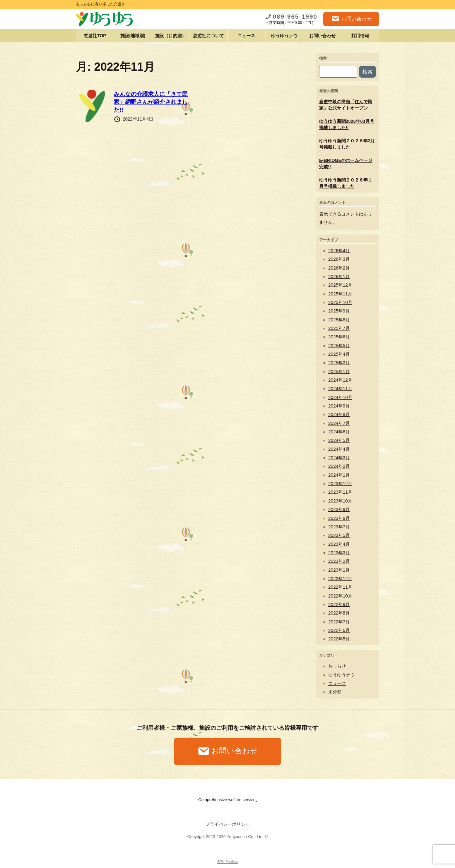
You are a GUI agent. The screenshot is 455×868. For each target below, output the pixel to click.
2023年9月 (339, 509)
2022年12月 (340, 579)
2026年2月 (339, 268)
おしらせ (337, 666)
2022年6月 (339, 630)
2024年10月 (340, 397)
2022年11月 (340, 587)
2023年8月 (339, 518)
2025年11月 (340, 294)
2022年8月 (339, 613)
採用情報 (360, 36)
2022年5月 (339, 639)
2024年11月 (340, 389)
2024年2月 (339, 466)
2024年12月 (340, 380)
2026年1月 (339, 276)
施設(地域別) (133, 36)
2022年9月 (339, 604)
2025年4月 (339, 354)
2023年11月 (340, 492)
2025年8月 (339, 320)
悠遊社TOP (95, 36)
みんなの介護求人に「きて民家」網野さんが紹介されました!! (151, 102)
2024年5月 (339, 440)
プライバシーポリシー (227, 824)
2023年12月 (340, 484)
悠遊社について (209, 36)
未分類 (335, 692)
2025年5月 (339, 346)
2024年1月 (339, 475)
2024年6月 (339, 432)
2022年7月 (339, 622)
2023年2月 (339, 561)
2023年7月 (339, 527)
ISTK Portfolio (227, 862)
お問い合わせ (351, 19)
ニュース (246, 36)
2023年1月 (339, 570)
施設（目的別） (171, 36)
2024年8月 (339, 414)
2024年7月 (339, 423)
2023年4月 (339, 544)
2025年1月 (339, 372)
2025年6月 (339, 337)
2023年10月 (340, 501)
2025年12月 (340, 285)
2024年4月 (339, 449)
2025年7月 (339, 328)
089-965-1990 (291, 17)
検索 (323, 58)
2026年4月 (339, 251)
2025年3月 (339, 363)
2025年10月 (340, 302)
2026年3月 (339, 259)
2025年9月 (339, 311)
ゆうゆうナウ (284, 36)
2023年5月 (339, 535)
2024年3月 (339, 458)
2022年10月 (340, 596)
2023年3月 (339, 553)
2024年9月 (339, 406)
